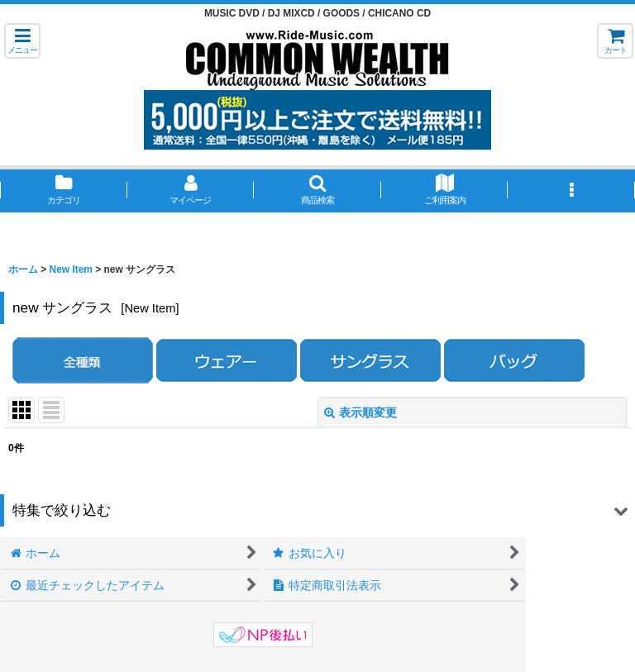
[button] (22, 41)
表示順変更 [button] (360, 412)
